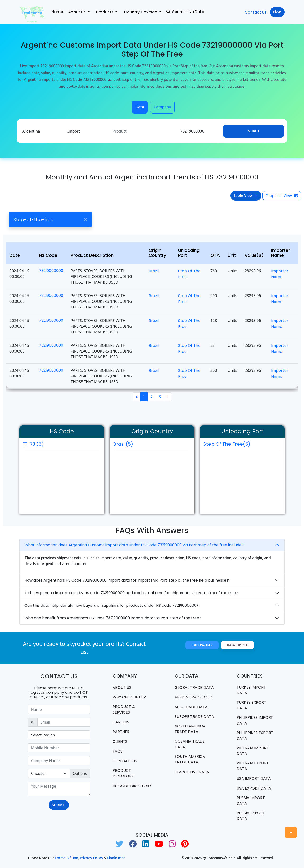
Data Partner (237, 645)
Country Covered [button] (141, 12)
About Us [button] (77, 12)
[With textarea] (59, 789)
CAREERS (121, 722)
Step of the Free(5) (242, 445)
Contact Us (256, 12)
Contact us (125, 761)
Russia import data (251, 801)
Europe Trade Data (194, 717)
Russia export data (251, 816)
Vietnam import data (253, 751)
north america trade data (190, 729)
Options (80, 773)
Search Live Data (185, 12)
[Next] (168, 397)
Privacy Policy (91, 858)
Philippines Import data (255, 720)
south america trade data (190, 759)
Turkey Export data (251, 705)
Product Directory (123, 773)
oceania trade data (190, 744)
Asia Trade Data (191, 707)
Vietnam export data (253, 766)
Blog (277, 12)
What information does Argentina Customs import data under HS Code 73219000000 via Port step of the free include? (134, 545)
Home (57, 12)
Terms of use (66, 858)
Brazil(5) (123, 444)
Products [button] (105, 12)
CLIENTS (120, 742)
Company (162, 107)
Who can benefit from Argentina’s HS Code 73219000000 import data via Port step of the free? (113, 618)
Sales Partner (202, 645)
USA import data (254, 778)
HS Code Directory (132, 786)
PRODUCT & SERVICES (124, 710)
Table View (246, 195)
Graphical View (282, 196)
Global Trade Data (194, 687)
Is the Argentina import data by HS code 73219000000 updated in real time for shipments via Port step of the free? (131, 593)
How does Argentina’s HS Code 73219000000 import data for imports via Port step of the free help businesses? (127, 580)
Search (254, 131)
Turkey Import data (251, 690)
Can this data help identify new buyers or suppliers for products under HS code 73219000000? (112, 605)
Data (140, 107)
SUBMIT (59, 805)
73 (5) (37, 444)
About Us (122, 687)
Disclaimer (116, 858)
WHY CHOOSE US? (129, 697)
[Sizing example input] (59, 709)
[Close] (85, 219)
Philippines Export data (255, 736)
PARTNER (121, 732)
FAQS (118, 751)
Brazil (154, 271)
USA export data (254, 788)
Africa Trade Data (194, 697)
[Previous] (137, 397)
